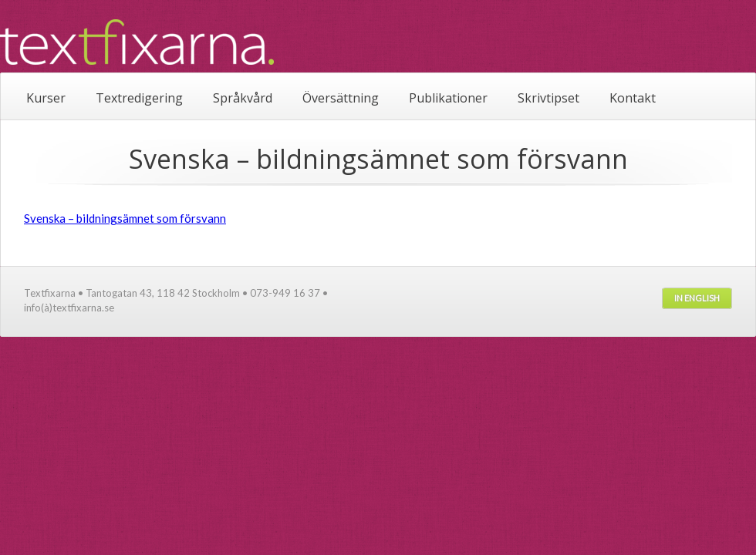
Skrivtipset (548, 98)
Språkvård (243, 98)
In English (697, 298)
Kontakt (633, 98)
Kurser (46, 98)
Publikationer (448, 98)
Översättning (341, 98)
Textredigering (139, 98)
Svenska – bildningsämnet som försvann (125, 218)
